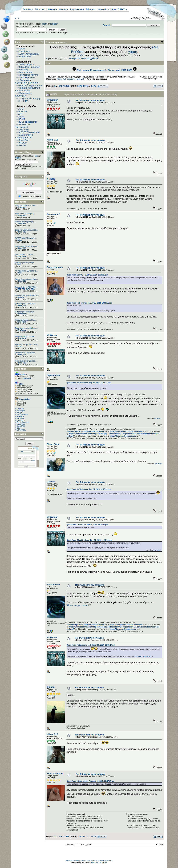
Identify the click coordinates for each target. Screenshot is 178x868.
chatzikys (71, 79)
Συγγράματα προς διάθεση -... (27, 328)
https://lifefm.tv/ (115, 434)
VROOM (23, 143)
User (19, 273)
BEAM (22, 119)
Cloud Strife (53, 444)
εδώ (155, 47)
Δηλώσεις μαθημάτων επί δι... (27, 230)
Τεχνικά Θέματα (77, 9)
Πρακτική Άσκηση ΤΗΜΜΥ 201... (28, 295)
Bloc (93, 863)
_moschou (21, 420)
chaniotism (21, 424)
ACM (21, 109)
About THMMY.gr (119, 9)
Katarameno (53, 375)
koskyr (19, 413)
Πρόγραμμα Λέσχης (28, 75)
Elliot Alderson (55, 774)
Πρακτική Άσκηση (27, 77)
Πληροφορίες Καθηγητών (23, 94)
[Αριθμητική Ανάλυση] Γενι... (26, 320)
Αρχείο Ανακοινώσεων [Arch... (27, 279)
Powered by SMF (72, 861)
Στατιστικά (21, 369)
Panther (22, 145)
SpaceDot (23, 140)
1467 (61, 86)
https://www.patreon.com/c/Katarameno (126, 431)
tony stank (22, 256)
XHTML (99, 863)
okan (19, 346)
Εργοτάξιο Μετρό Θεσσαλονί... (27, 345)
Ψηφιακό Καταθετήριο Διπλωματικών (28, 89)
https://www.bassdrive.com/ (80, 434)
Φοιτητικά (63, 9)
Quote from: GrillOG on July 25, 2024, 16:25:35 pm (87, 275)
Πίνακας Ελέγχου (24, 152)
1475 (93, 86)
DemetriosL (21, 430)
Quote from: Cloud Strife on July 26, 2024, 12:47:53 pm (89, 540)
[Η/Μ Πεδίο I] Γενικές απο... (26, 353)
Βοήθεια (77, 52)
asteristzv (21, 416)
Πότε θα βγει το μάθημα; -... (26, 222)
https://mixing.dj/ (100, 434)
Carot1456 (21, 426)
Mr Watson (22, 330)
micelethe (21, 418)
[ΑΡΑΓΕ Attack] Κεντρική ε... (26, 238)
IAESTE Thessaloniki (29, 132)
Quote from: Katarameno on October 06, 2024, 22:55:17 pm (91, 645)
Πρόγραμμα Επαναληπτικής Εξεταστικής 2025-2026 (105, 70)
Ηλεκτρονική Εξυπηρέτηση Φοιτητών (27, 81)
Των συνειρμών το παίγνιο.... (26, 205)
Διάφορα (100, 77)
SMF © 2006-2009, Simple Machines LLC (96, 861)
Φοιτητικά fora (25, 72)
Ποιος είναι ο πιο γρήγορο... (26, 361)
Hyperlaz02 (22, 314)
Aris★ (20, 240)
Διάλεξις (21, 297)
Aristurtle (23, 111)
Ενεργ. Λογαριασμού (29, 54)
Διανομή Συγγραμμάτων (30, 85)
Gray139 (20, 409)
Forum (22, 49)
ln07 (19, 428)
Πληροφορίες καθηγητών (25, 312)
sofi (19, 265)
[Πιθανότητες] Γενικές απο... (26, 304)
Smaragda (21, 411)
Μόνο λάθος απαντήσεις (24, 214)
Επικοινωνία (25, 57)
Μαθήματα (52, 9)
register (54, 24)
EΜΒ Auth (24, 130)
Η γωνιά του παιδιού (116, 77)
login (45, 24)
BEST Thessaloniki (28, 122)
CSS (105, 863)
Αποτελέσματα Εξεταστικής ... (27, 271)
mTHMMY (24, 101)
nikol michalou (22, 415)
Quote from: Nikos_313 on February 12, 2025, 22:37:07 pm (90, 781)
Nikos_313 (22, 232)
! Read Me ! (40, 9)
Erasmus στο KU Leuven (25, 336)
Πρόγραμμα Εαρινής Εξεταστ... (27, 246)
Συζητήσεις (91, 9)
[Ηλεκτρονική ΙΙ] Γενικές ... (25, 255)
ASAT (21, 117)
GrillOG (51, 179)
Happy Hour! (104, 9)
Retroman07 (53, 214)
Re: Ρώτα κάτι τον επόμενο (90, 100)
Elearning (23, 70)
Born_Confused (23, 422)
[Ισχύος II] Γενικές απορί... (25, 263)
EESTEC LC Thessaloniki (23, 126)
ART (21, 114)
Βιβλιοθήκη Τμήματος (29, 67)
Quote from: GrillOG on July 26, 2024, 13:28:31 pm (87, 525)
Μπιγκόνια (22, 207)
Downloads (28, 9)
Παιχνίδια (131, 77)
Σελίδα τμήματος (27, 64)
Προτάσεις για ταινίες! (78, 605)
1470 (80, 86)
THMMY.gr (50, 77)
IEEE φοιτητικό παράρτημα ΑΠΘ (24, 136)
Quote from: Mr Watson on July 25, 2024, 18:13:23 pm (88, 383)
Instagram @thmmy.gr (30, 98)
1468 (67, 86)
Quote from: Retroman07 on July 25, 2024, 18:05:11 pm (89, 303)
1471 (85, 86)
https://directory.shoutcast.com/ (123, 436)
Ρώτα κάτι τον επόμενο (97, 79)
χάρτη (133, 52)
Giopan (51, 687)
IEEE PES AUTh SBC (26, 289)
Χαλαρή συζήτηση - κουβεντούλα (80, 77)
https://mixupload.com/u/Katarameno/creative (85, 431)
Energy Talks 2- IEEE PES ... (26, 287)
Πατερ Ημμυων (55, 267)
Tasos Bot (22, 224)
